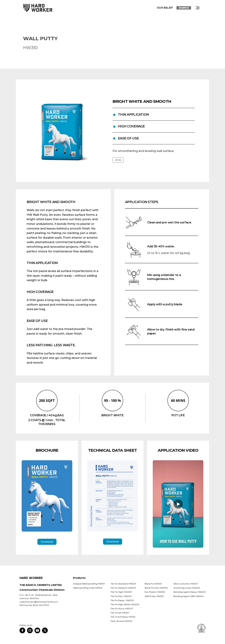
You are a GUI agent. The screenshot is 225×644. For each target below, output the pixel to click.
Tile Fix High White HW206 (125, 604)
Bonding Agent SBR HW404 (189, 596)
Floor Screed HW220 (121, 621)
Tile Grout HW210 (120, 613)
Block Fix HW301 (153, 584)
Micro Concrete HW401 (186, 584)
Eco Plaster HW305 (155, 592)
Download (47, 542)
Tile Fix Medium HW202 (123, 588)
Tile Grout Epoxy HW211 (123, 617)
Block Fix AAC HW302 (156, 588)
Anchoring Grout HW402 (187, 588)
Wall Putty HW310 (154, 596)
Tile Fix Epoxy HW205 (122, 600)
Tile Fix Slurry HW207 (122, 609)
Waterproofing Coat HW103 (88, 588)
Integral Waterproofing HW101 (89, 584)
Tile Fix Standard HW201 (123, 584)
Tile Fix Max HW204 (121, 596)
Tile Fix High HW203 (121, 592)
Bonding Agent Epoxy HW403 (189, 592)
